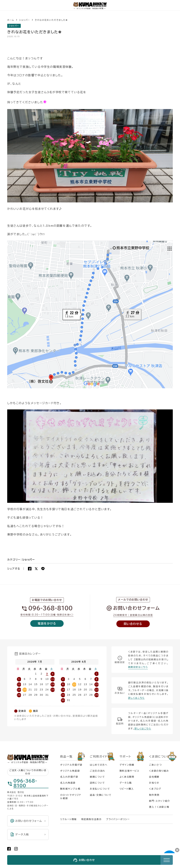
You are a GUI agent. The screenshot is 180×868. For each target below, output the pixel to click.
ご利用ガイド (99, 756)
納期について (97, 777)
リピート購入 (127, 789)
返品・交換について (101, 795)
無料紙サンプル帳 (70, 789)
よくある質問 (127, 777)
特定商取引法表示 (91, 819)
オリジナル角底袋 (70, 771)
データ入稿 (126, 783)
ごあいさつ (155, 765)
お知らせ (154, 783)
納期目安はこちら (138, 667)
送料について (97, 783)
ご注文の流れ (97, 771)
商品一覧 (66, 756)
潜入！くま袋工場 (159, 807)
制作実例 (154, 795)
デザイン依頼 (127, 765)
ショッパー (14, 26)
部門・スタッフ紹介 (159, 801)
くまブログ (155, 789)
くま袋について (160, 756)
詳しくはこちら (136, 698)
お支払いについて (100, 789)
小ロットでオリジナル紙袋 (71, 797)
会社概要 (154, 777)
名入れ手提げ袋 (69, 777)
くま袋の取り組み (159, 771)
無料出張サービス (129, 771)
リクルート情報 (68, 819)
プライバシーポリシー (118, 819)
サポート (125, 756)
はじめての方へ (99, 765)
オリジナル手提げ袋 (71, 765)
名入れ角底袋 (68, 783)
